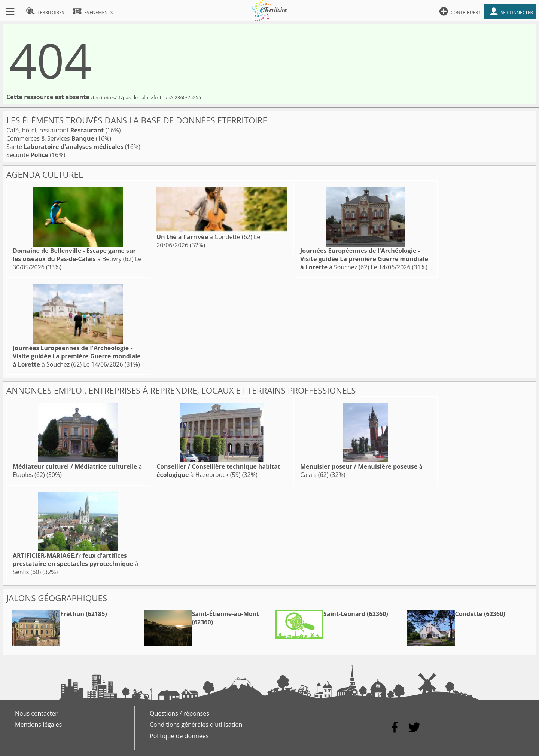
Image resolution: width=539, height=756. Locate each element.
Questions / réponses (179, 713)
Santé (65, 147)
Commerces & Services (50, 138)
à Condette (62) (204, 237)
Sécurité (27, 155)
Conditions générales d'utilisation (196, 725)
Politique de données (179, 736)
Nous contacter (36, 713)
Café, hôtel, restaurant (55, 130)
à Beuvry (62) (74, 255)
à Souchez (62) (364, 259)
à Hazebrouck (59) (218, 471)
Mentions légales (38, 725)
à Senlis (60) (75, 564)
